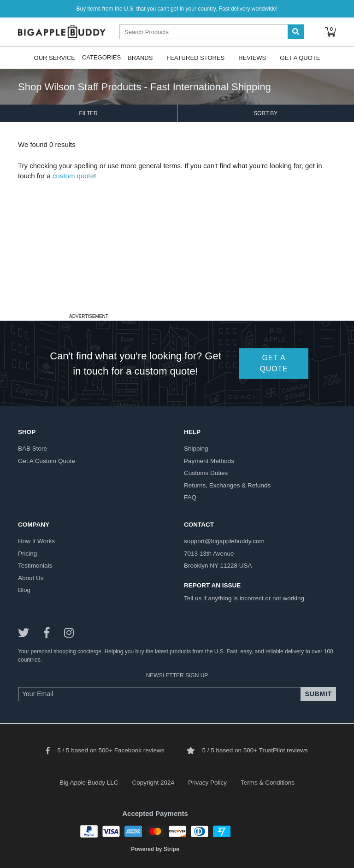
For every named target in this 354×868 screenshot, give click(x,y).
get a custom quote (47, 461)
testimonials (35, 566)
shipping (196, 449)
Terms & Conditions (268, 783)
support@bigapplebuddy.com (224, 541)
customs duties (206, 473)
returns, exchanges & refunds (227, 485)
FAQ (190, 497)
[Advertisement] (177, 246)
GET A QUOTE (274, 363)
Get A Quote (300, 57)
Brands (140, 57)
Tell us (193, 598)
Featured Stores (195, 57)
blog (24, 590)
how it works (36, 541)
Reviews (252, 57)
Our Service (55, 57)
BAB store (32, 449)
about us (31, 578)
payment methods (209, 461)
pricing (27, 554)
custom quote (73, 176)
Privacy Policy (207, 783)
